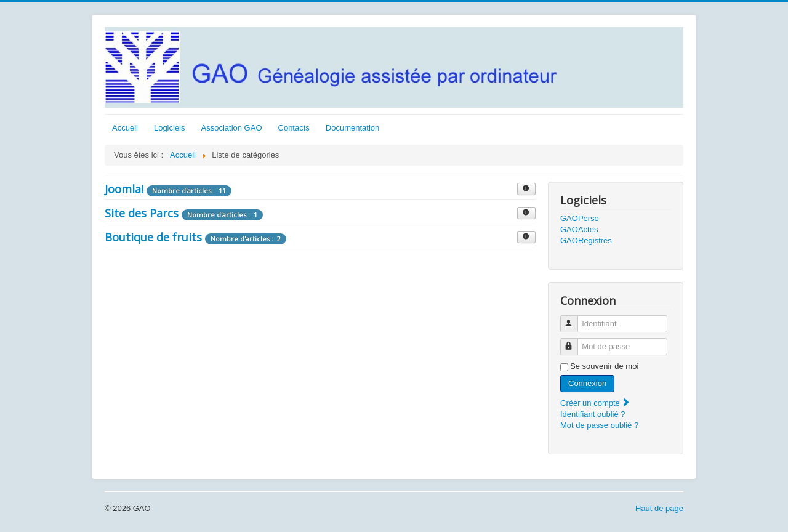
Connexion (587, 383)
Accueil (125, 128)
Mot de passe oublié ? (599, 425)
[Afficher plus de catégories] (526, 189)
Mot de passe (575, 341)
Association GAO (232, 128)
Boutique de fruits (153, 237)
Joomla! (124, 189)
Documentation (352, 128)
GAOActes (579, 229)
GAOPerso (580, 218)
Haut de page (659, 508)
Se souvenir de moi (604, 366)
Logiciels (170, 128)
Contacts (294, 128)
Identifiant (575, 319)
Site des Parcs (142, 213)
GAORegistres (586, 240)
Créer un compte (595, 403)
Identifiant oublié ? (593, 414)
